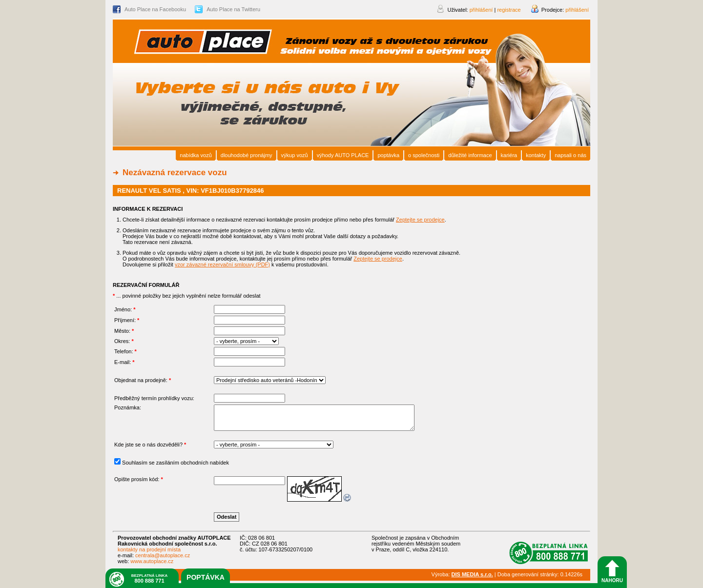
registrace (509, 10)
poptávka (206, 577)
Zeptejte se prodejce (420, 220)
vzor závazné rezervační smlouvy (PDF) (222, 264)
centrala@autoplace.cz (163, 555)
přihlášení (577, 10)
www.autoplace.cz (152, 561)
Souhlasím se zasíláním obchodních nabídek (176, 463)
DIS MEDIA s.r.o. (472, 574)
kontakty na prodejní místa (149, 549)
